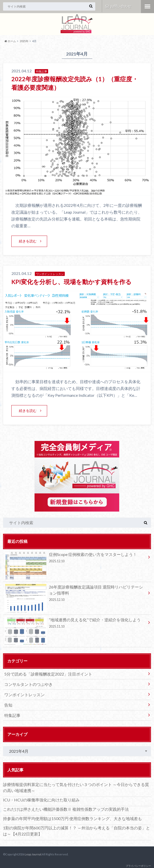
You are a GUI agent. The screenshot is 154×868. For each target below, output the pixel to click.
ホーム (10, 41)
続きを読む (28, 241)
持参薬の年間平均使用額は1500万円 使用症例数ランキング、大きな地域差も (72, 818)
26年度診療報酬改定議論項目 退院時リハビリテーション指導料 (75, 594)
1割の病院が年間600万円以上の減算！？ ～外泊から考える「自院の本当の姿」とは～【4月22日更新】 (76, 831)
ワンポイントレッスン (24, 694)
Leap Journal (33, 854)
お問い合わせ (118, 6)
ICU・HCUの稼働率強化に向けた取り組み (41, 800)
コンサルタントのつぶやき (28, 684)
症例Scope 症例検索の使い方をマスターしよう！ (75, 558)
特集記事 (12, 715)
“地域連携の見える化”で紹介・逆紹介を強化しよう (75, 624)
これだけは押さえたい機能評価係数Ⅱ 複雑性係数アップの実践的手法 (66, 809)
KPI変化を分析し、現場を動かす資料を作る (72, 281)
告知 (8, 705)
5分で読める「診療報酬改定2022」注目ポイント (48, 674)
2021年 (24, 41)
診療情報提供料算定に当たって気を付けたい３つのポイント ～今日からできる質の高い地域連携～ (76, 787)
